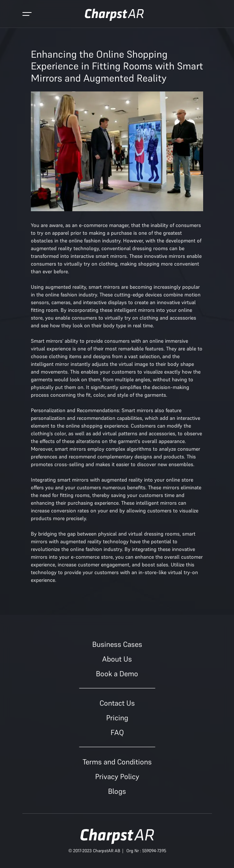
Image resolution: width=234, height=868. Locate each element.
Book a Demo (117, 674)
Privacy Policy (117, 777)
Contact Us (117, 703)
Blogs (117, 791)
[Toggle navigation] (27, 15)
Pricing (117, 718)
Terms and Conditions (117, 762)
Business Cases (117, 644)
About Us (117, 659)
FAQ (117, 732)
